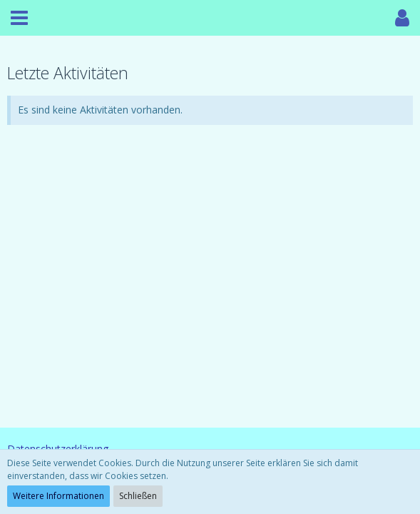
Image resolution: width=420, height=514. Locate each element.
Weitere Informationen (58, 496)
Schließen (138, 496)
